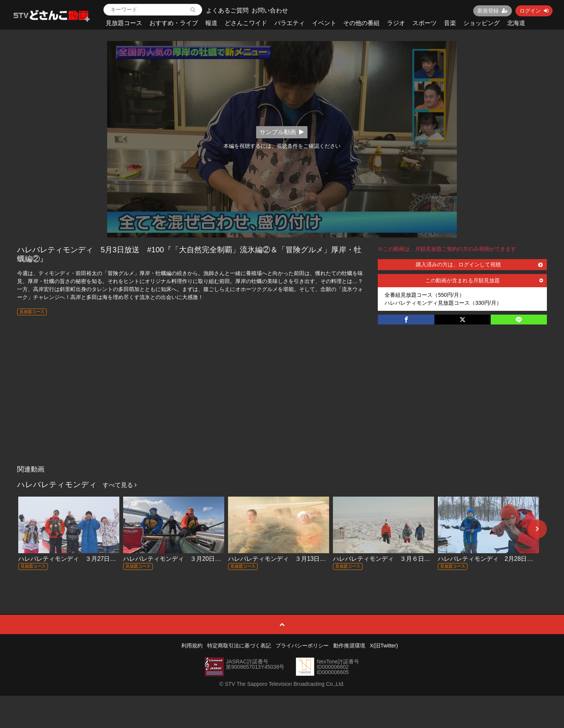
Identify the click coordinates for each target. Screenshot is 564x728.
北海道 (516, 23)
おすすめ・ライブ (174, 23)
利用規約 (192, 646)
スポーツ (425, 23)
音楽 (450, 23)
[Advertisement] (282, 405)
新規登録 (493, 11)
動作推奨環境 (349, 646)
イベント (324, 23)
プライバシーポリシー (302, 646)
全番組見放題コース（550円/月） (424, 295)
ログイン (534, 11)
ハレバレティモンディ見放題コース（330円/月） (443, 303)
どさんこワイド (246, 23)
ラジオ (396, 23)
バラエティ (290, 23)
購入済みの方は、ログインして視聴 (479, 264)
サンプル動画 (282, 132)
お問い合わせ (270, 10)
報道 (211, 23)
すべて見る (120, 485)
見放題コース (124, 23)
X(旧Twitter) (384, 646)
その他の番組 (361, 23)
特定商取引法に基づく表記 (239, 646)
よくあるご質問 (227, 10)
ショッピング (482, 23)
